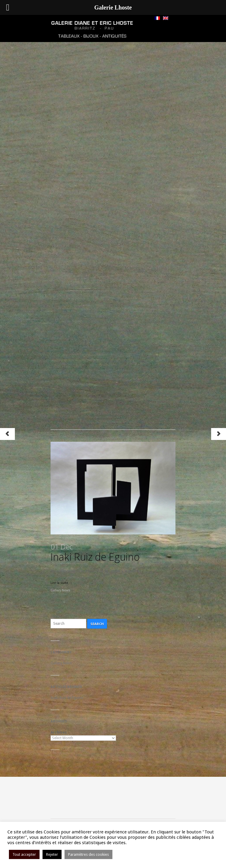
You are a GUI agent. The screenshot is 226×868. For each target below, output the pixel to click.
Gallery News (60, 590)
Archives (59, 732)
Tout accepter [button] (24, 854)
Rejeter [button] (52, 854)
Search (97, 624)
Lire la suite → (61, 583)
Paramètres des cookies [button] (88, 854)
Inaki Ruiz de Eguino (95, 553)
